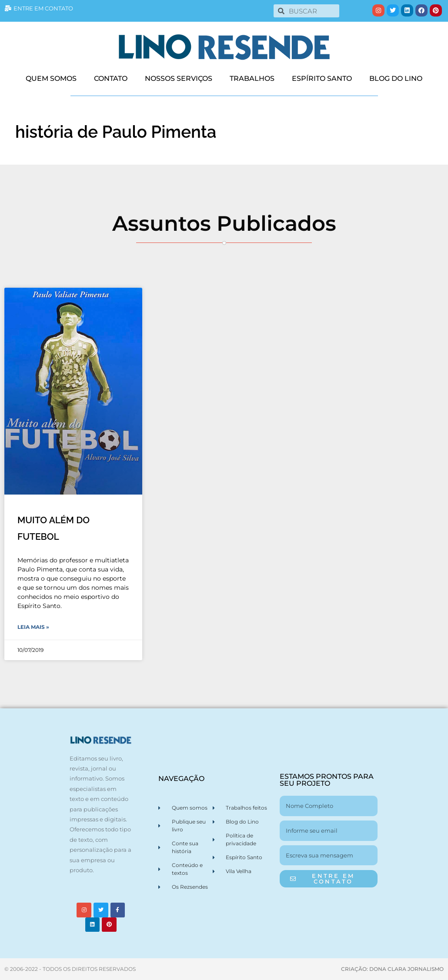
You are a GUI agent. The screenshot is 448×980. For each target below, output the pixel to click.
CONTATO (111, 78)
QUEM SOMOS (51, 78)
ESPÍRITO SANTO (322, 78)
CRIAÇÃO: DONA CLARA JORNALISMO (392, 969)
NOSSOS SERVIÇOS (179, 78)
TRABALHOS (252, 78)
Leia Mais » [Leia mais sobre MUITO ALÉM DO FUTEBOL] (33, 627)
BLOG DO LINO (396, 78)
